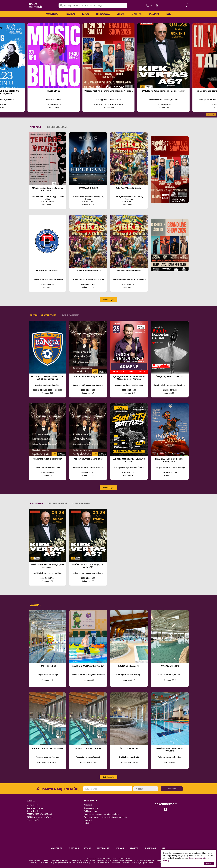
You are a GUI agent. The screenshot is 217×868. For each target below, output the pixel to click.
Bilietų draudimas (34, 811)
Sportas (137, 14)
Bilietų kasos (32, 805)
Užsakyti (172, 789)
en (187, 7)
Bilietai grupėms (34, 820)
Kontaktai (88, 820)
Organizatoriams (91, 808)
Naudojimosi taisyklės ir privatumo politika (102, 814)
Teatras (70, 14)
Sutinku (209, 863)
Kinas (86, 14)
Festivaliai (103, 14)
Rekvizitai (88, 823)
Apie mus (88, 805)
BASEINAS (154, 14)
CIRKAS (121, 14)
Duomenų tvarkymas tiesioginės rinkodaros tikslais (105, 817)
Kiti (169, 14)
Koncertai (52, 14)
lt (187, 4)
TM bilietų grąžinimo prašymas (40, 817)
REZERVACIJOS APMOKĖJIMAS (39, 814)
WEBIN (128, 858)
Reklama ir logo (90, 811)
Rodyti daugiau (109, 300)
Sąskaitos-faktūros (35, 808)
